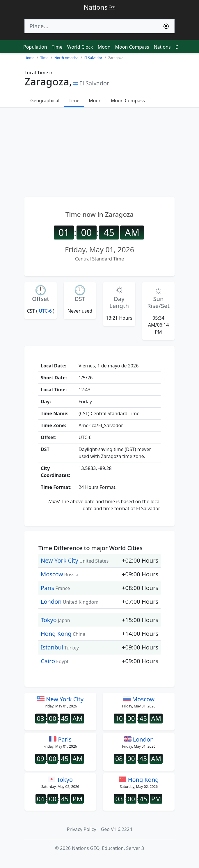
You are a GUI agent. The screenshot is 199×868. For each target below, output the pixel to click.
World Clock (80, 47)
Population (35, 47)
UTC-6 (45, 311)
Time (57, 47)
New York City (59, 560)
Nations (162, 47)
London (51, 602)
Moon (104, 47)
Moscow (52, 574)
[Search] (91, 26)
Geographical (45, 101)
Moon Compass (132, 47)
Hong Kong (56, 634)
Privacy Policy (82, 829)
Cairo (48, 661)
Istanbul (52, 647)
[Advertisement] (99, 151)
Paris (47, 588)
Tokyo (49, 620)
